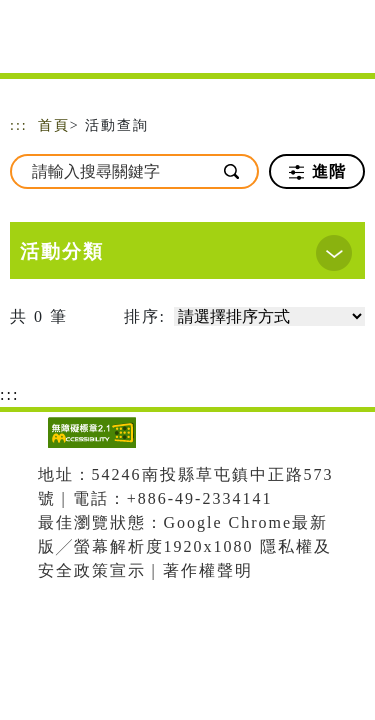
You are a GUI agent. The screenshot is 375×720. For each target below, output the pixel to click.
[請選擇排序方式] (269, 316)
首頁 (54, 125)
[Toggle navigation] (345, 42)
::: (19, 125)
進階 (317, 172)
